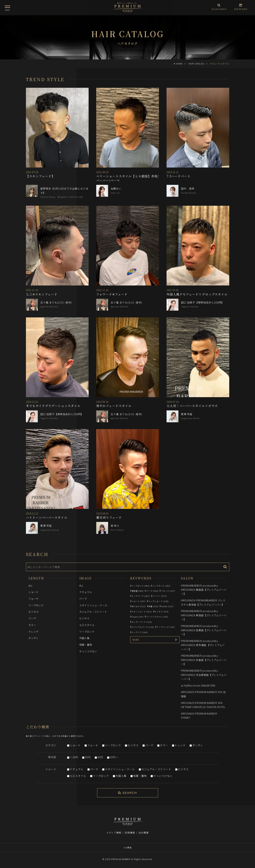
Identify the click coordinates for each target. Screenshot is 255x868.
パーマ (32, 618)
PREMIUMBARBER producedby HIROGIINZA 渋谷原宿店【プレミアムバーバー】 (204, 675)
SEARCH (128, 793)
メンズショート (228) (159, 601)
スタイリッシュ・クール (93, 605)
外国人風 (84, 638)
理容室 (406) (138, 591)
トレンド (34, 631)
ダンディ (33, 638)
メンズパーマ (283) (141, 596)
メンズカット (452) (161, 586)
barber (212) (167, 606)
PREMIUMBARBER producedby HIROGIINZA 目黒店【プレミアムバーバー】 (204, 630)
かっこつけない (88, 651)
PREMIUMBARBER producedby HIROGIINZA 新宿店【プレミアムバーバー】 (204, 615)
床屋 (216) (153, 606)
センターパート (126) (142, 622)
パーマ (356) (152, 591)
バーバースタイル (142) (157, 617)
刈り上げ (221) (139, 606)
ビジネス (34, 612)
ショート (34, 592)
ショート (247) (139, 601)
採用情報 (130, 833)
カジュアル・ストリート (93, 612)
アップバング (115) (166, 627)
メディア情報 (114, 833)
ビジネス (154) (162, 612)
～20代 (74, 757)
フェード (34, 599)
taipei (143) (138, 617)
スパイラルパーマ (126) (143, 627)
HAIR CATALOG (196, 64)
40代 (100, 757)
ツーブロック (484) (141, 586)
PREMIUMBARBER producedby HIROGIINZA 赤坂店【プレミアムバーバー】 (204, 660)
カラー (32, 625)
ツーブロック (36, 605)
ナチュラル (86, 592)
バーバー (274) (160, 596)
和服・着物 (86, 645)
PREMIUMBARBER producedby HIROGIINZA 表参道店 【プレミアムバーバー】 (203, 645)
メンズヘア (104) (140, 632)
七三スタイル (87, 625)
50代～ (114, 757)
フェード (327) (168, 591)
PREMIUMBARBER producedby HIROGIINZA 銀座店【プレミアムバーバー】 (204, 590)
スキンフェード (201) (142, 612)
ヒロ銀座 (127, 847)
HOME (179, 64)
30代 (88, 757)
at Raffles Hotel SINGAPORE (198, 685)
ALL (31, 585)
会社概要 (144, 833)
